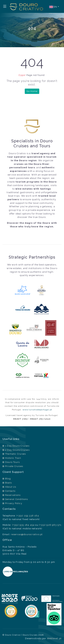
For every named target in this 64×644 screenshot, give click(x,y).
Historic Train (13, 458)
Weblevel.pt (54, 638)
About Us (11, 487)
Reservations (13, 495)
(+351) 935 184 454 (23, 525)
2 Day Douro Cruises (17, 450)
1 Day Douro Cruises (17, 446)
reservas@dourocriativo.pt (27, 534)
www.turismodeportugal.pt (37, 410)
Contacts (10, 491)
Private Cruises (14, 466)
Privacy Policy (14, 503)
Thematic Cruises (15, 454)
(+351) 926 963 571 (50, 525)
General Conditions (17, 499)
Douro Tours (12, 462)
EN (53, 7)
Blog (8, 479)
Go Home (32, 91)
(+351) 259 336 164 (28, 516)
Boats (8, 483)
